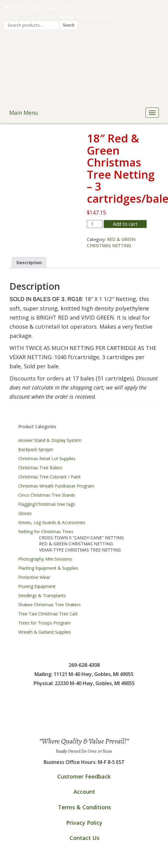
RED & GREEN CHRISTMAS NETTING (111, 242)
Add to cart (125, 224)
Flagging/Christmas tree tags (47, 504)
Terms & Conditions (84, 807)
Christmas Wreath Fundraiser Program (56, 486)
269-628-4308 (95, 17)
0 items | (24, 7)
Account (84, 792)
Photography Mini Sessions (45, 559)
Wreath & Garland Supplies (45, 632)
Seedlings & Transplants (42, 595)
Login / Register (63, 7)
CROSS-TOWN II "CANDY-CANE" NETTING (81, 538)
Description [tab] (29, 262)
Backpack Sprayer (36, 449)
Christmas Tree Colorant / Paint (50, 477)
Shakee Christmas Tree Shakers (50, 605)
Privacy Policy (84, 823)
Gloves (25, 513)
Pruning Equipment (37, 586)
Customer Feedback (84, 776)
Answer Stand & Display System (50, 440)
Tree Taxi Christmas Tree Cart (48, 614)
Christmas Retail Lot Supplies (47, 459)
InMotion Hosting (84, 862)
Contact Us (84, 838)
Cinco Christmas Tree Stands (47, 495)
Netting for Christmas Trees (46, 532)
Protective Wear (34, 577)
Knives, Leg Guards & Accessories (52, 522)
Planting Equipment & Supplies (48, 568)
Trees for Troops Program (45, 623)
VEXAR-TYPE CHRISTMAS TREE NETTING (80, 550)
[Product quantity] (95, 224)
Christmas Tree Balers (40, 468)
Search (69, 25)
